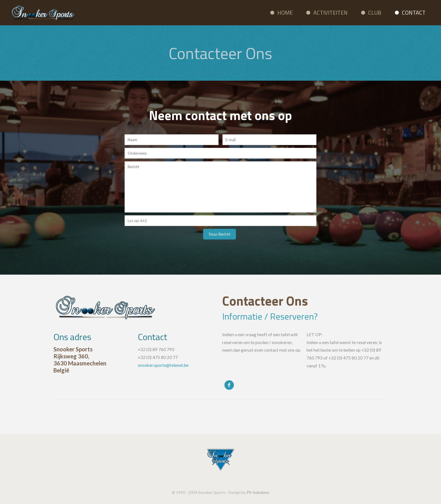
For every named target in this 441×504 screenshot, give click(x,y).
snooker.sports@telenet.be (163, 365)
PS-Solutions (258, 492)
